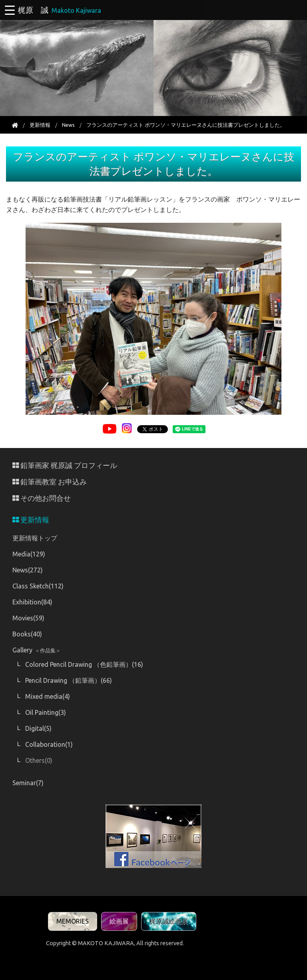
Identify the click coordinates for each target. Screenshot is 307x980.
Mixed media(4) (48, 696)
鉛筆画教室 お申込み (50, 482)
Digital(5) (38, 728)
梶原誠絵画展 (169, 921)
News (68, 125)
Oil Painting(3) (46, 712)
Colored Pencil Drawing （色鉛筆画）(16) (84, 664)
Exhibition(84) (32, 602)
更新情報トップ (35, 538)
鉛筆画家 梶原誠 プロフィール (65, 465)
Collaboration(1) (49, 744)
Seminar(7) (28, 783)
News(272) (28, 570)
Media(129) (29, 554)
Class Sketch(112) (38, 586)
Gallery (37, 650)
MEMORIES (73, 921)
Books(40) (27, 634)
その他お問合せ (42, 498)
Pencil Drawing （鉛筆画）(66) (69, 680)
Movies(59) (28, 618)
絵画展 (119, 921)
